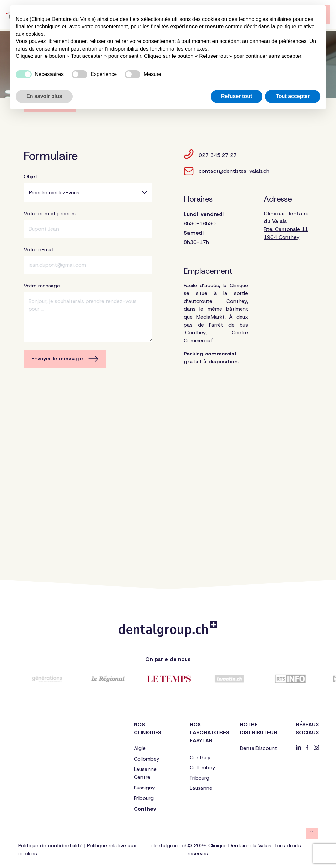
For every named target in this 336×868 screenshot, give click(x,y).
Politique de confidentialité (51, 845)
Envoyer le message (65, 359)
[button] (138, 697)
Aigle (140, 748)
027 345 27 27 (210, 154)
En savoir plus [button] (44, 96)
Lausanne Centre (145, 773)
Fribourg (144, 798)
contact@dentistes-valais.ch (227, 171)
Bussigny (144, 788)
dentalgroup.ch (169, 845)
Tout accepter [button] (293, 96)
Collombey (147, 759)
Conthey (145, 809)
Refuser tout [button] (237, 96)
